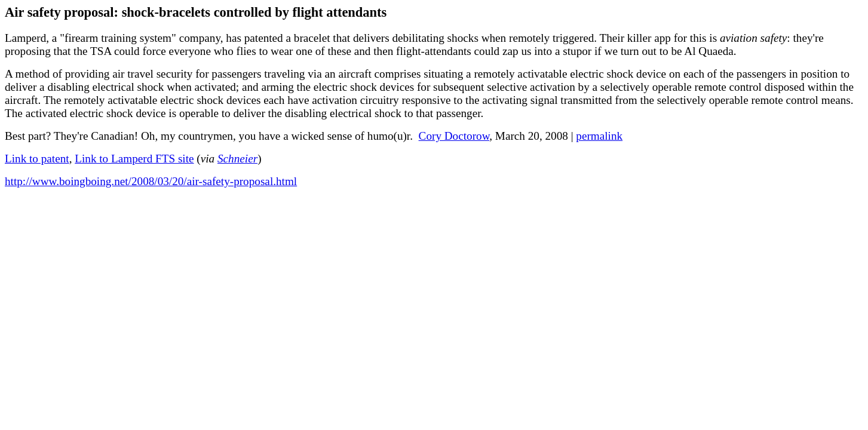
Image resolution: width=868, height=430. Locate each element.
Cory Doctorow (454, 136)
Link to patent (37, 159)
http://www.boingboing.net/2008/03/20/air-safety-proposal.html (151, 181)
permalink (599, 136)
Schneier (237, 159)
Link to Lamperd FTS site (134, 159)
